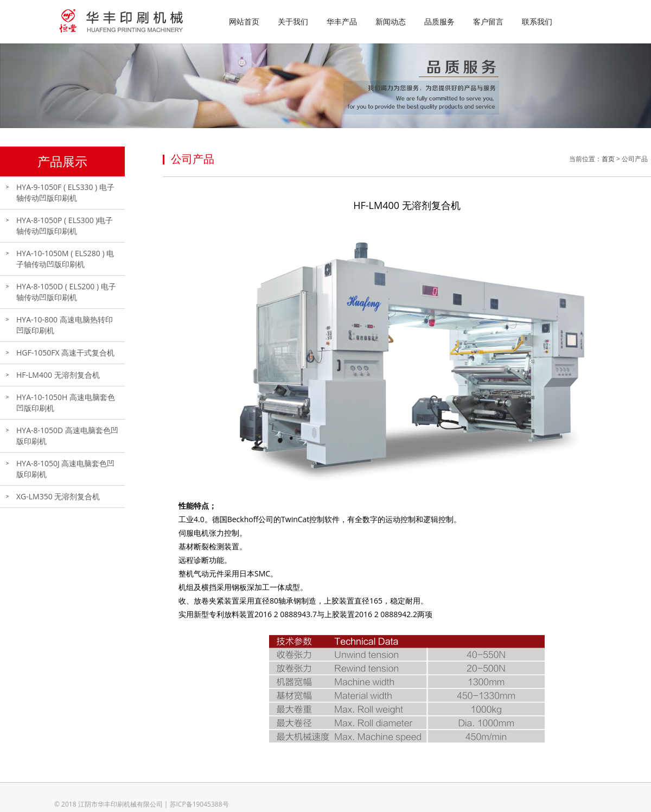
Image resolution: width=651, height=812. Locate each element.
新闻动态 (391, 21)
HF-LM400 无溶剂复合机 (58, 375)
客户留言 (488, 21)
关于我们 (293, 21)
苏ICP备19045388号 (199, 804)
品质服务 (439, 21)
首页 (608, 159)
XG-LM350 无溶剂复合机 (58, 496)
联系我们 (537, 21)
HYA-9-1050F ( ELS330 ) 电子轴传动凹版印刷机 (65, 192)
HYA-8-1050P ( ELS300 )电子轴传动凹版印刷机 (65, 226)
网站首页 (244, 21)
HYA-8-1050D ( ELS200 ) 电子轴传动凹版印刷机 (66, 292)
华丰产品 (342, 21)
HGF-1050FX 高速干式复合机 (65, 353)
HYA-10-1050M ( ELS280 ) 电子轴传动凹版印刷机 (65, 259)
